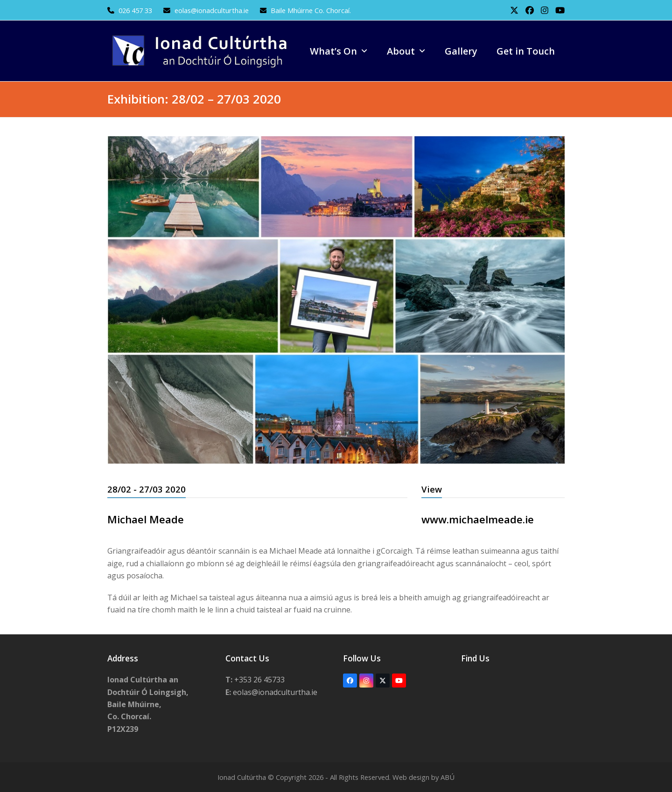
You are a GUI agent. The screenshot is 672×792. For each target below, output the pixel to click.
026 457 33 (135, 10)
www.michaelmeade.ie (478, 519)
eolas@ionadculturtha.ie (213, 10)
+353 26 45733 (259, 680)
